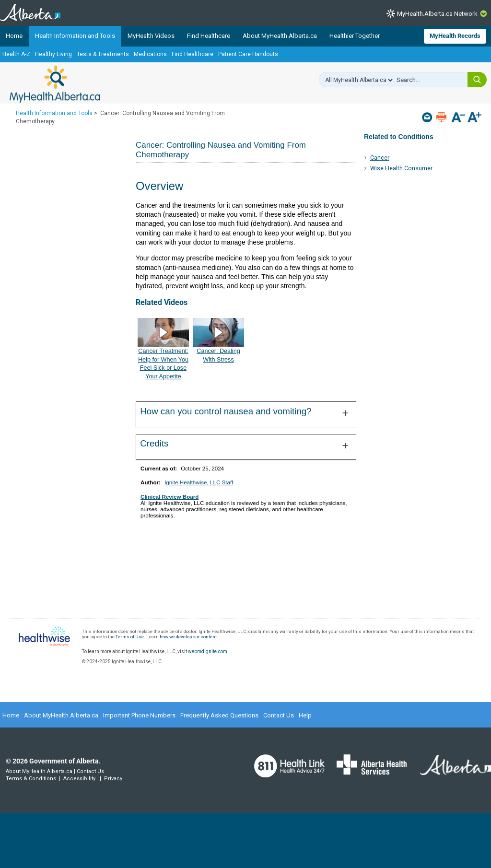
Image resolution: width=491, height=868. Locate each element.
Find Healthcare (209, 36)
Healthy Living (53, 54)
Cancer (380, 158)
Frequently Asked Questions (219, 715)
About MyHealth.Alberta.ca (280, 36)
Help (305, 715)
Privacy (113, 779)
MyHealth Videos (151, 36)
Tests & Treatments (103, 54)
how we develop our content (188, 637)
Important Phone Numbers (139, 715)
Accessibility (79, 779)
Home (14, 36)
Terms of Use (130, 637)
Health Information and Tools (75, 36)
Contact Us (279, 715)
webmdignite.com (208, 651)
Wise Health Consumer (401, 168)
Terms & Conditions (31, 779)
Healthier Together (355, 36)
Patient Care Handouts (248, 54)
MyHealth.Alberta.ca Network (437, 14)
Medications (150, 54)
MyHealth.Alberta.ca (55, 84)
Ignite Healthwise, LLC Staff (199, 482)
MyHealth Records (455, 36)
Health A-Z (16, 54)
